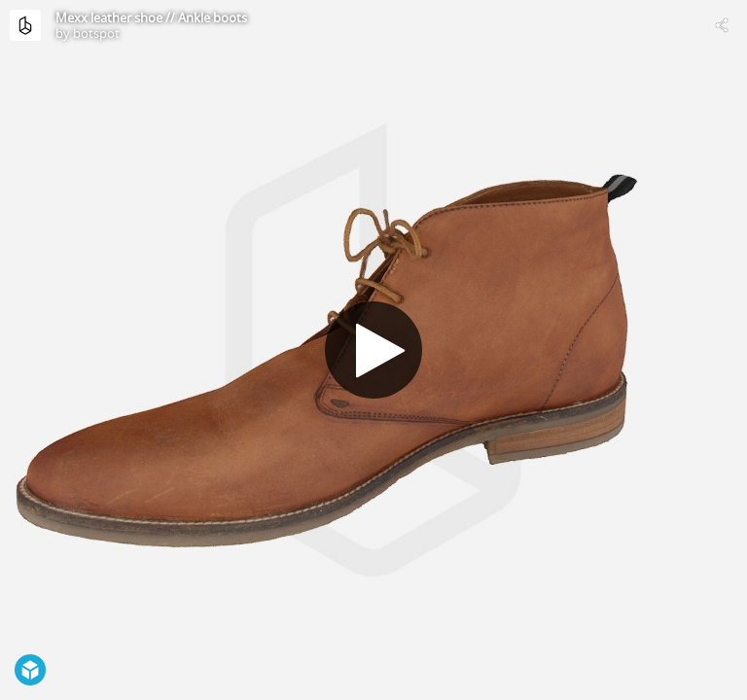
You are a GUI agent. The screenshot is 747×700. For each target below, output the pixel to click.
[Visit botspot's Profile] (25, 25)
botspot (96, 33)
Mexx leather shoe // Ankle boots (151, 17)
